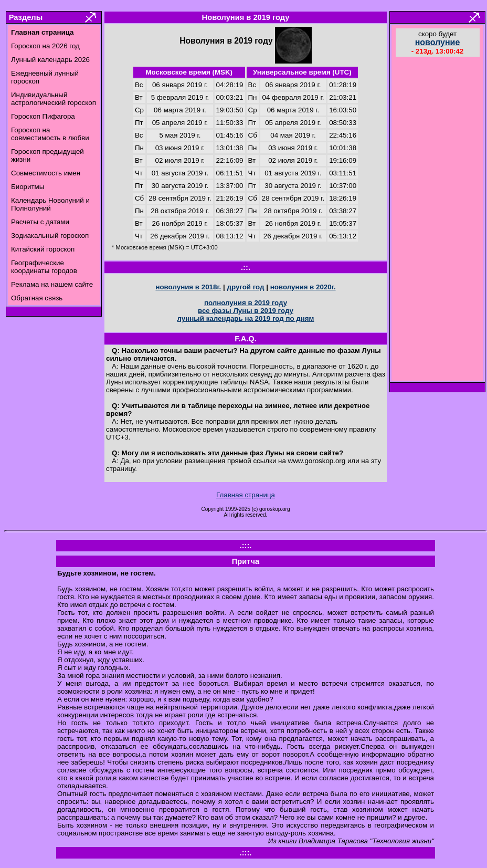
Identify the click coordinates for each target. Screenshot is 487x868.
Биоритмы (28, 187)
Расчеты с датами (40, 222)
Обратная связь (37, 298)
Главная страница (246, 495)
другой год (245, 287)
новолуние (438, 42)
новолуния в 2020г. (303, 287)
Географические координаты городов (44, 267)
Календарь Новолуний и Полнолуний (50, 204)
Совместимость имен (46, 173)
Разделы (26, 17)
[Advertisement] (438, 220)
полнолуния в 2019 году (246, 303)
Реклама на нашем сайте (52, 284)
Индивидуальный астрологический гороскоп (54, 99)
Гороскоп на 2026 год (45, 46)
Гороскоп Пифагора (43, 116)
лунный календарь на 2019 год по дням (246, 318)
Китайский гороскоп (43, 249)
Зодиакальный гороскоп (50, 236)
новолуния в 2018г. (188, 287)
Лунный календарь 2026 (50, 60)
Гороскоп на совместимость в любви (50, 134)
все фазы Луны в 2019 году (246, 311)
